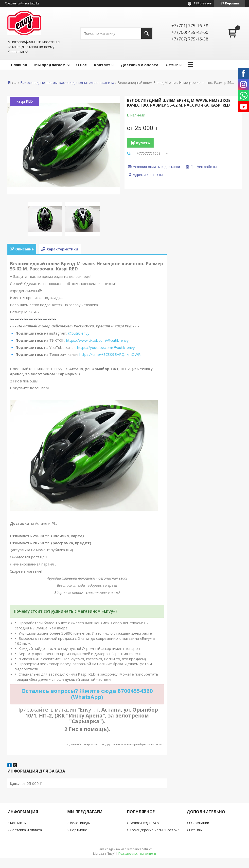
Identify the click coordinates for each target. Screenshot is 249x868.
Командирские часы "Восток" (154, 830)
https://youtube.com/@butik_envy (106, 347)
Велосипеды (80, 823)
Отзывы (174, 65)
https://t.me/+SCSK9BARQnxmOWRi (110, 354)
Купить (143, 143)
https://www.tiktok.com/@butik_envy (97, 340)
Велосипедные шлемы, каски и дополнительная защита (67, 83)
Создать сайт (14, 3)
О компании (199, 823)
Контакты (104, 65)
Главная (19, 65)
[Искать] (147, 33)
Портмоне (78, 830)
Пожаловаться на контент (137, 854)
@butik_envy (79, 333)
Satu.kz (147, 849)
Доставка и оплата (140, 65)
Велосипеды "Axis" (145, 823)
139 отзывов (203, 3)
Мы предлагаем (50, 65)
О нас (81, 65)
